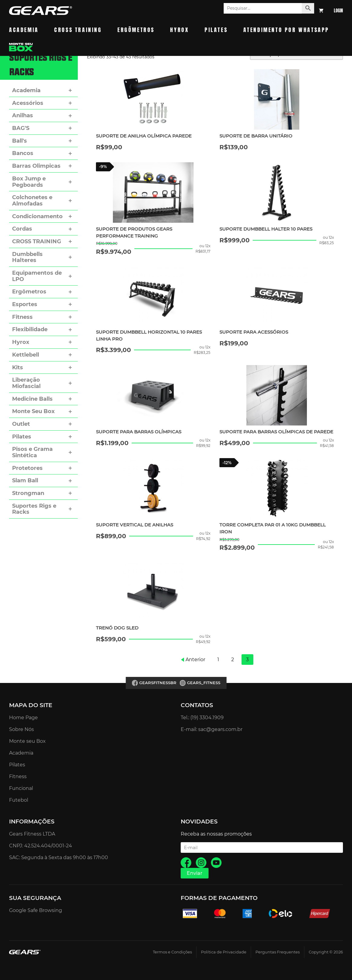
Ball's (20, 141)
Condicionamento (37, 216)
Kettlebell (26, 355)
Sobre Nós (21, 729)
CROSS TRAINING (37, 241)
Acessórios (28, 103)
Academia (24, 30)
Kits (18, 367)
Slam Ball (25, 480)
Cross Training (78, 30)
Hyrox (179, 30)
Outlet (21, 424)
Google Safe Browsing (36, 910)
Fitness (22, 317)
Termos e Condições (172, 952)
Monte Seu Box (33, 411)
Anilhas (23, 115)
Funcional (21, 788)
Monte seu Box (27, 741)
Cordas (22, 229)
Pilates (216, 30)
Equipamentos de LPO (37, 276)
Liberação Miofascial (26, 383)
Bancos (23, 153)
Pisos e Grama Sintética (32, 452)
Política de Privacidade (224, 952)
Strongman (28, 493)
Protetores (27, 468)
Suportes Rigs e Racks (34, 509)
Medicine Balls (32, 399)
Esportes (25, 304)
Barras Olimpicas (36, 166)
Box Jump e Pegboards (29, 182)
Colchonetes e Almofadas (32, 201)
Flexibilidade (30, 329)
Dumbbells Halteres (27, 257)
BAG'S (21, 128)
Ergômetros (136, 30)
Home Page (23, 718)
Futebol (19, 800)
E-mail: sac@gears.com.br (212, 729)
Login (338, 11)
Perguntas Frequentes (278, 952)
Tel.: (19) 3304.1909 (202, 718)
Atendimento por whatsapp (286, 30)
